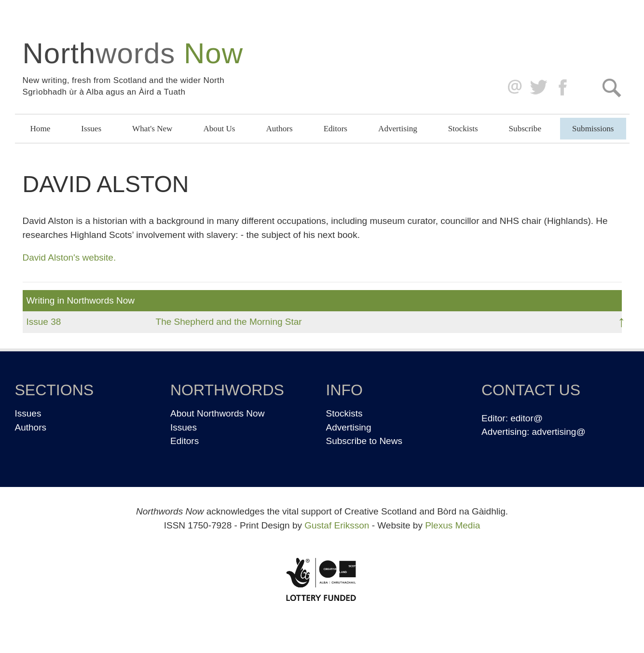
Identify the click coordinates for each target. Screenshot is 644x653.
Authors (280, 129)
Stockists (463, 129)
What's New (152, 129)
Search (611, 88)
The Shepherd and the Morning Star (229, 322)
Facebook (564, 88)
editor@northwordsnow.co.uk (513, 88)
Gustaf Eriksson (337, 525)
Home (41, 129)
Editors (336, 129)
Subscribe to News (364, 441)
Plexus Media (452, 525)
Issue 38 (44, 322)
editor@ (527, 418)
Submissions (593, 129)
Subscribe (525, 129)
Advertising (398, 129)
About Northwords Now (217, 413)
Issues (91, 129)
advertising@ (559, 432)
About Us (219, 129)
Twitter (538, 88)
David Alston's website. (69, 257)
